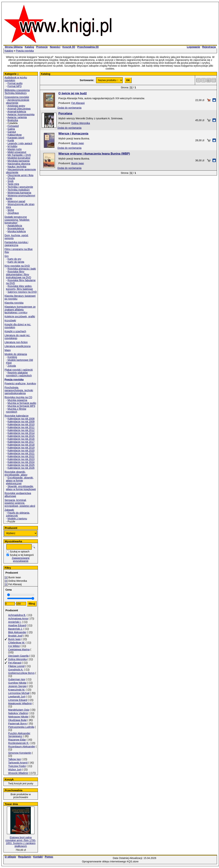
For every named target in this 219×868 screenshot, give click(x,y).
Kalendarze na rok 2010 (21, 424)
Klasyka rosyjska (14, 303)
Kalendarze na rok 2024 (21, 462)
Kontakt (38, 857)
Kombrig (12, 357)
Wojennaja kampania (19, 193)
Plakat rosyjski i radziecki (19, 370)
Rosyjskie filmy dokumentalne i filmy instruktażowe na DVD (19, 274)
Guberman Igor (17, 679)
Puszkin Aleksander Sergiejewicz (19, 735)
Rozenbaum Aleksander (22, 747)
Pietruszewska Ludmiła (21, 727)
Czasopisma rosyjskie (17, 97)
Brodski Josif (15, 636)
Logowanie (193, 47)
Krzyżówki (10, 320)
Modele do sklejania (16, 354)
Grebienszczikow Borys (21, 673)
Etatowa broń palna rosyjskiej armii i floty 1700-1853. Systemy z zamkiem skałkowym (21, 842)
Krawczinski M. (17, 690)
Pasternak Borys (17, 724)
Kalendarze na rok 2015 (21, 436)
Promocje (42, 47)
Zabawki (9, 510)
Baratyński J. (15, 629)
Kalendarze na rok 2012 (21, 430)
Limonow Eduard (18, 700)
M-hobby (13, 146)
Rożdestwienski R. (19, 743)
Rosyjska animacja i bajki (22, 269)
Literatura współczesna (17, 346)
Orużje (11, 178)
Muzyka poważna (17, 400)
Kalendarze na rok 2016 (21, 439)
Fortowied (13, 126)
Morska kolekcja (17, 231)
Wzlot (11, 210)
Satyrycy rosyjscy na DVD (22, 292)
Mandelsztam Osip (19, 710)
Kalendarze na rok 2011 (21, 427)
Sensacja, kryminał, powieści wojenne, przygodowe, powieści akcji (20, 503)
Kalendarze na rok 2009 (21, 422)
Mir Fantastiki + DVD (19, 155)
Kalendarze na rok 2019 (21, 448)
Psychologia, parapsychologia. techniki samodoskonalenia (19, 390)
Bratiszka (13, 120)
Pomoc (49, 857)
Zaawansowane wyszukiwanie (21, 559)
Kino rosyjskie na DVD (17, 266)
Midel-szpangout (17, 152)
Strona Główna (14, 47)
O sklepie (10, 857)
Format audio (15, 83)
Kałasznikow (15, 135)
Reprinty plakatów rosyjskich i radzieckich (19, 374)
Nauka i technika (17, 167)
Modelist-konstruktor (19, 158)
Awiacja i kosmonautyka (21, 114)
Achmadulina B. (17, 615)
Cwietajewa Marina (19, 649)
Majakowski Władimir (20, 703)
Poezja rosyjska (25, 51)
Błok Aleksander (17, 632)
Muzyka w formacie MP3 (21, 406)
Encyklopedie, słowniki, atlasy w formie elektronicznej (20, 481)
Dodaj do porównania (69, 108)
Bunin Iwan (14, 639)
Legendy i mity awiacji (20, 143)
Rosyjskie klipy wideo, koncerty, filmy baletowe (19, 288)
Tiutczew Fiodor (17, 766)
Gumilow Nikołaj (17, 683)
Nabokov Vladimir (18, 713)
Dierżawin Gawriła (18, 656)
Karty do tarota (16, 262)
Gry (7, 256)
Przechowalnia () (88, 47)
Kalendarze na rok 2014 (21, 433)
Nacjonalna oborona (19, 164)
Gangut (12, 132)
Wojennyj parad (16, 201)
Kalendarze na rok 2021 (21, 453)
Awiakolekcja (15, 226)
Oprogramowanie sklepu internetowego (104, 861)
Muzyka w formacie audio (22, 403)
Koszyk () (69, 47)
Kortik (11, 141)
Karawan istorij (16, 138)
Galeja (11, 129)
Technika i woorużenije (20, 187)
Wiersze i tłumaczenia (73, 134)
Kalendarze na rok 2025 (21, 465)
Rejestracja (209, 47)
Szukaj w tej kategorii (22, 555)
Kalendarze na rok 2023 (21, 459)
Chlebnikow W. (17, 643)
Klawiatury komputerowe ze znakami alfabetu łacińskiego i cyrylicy (20, 310)
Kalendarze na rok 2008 (21, 419)
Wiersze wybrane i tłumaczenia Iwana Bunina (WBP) (94, 154)
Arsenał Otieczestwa (19, 109)
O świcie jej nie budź (73, 93)
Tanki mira (13, 184)
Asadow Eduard (17, 625)
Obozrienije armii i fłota (20, 175)
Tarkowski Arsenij (18, 763)
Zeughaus (13, 213)
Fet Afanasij (15, 663)
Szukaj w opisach (20, 552)
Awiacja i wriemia (17, 117)
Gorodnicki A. (16, 670)
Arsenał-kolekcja (17, 112)
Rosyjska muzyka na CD (18, 397)
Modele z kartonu (17, 519)
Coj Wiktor (14, 646)
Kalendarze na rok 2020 (21, 450)
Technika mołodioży (18, 190)
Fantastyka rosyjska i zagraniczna (16, 244)
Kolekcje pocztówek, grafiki (20, 316)
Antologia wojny (16, 106)
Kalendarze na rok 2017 (21, 442)
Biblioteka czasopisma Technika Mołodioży (17, 92)
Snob (11, 181)
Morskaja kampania (19, 161)
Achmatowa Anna (18, 618)
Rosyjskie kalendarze (16, 416)
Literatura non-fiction (16, 342)
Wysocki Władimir (18, 773)
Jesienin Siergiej (17, 686)
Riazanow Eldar (17, 740)
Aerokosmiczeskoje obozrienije (18, 101)
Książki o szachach (15, 331)
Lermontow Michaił (19, 693)
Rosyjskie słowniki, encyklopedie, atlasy (16, 473)
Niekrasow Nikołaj (18, 717)
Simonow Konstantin (20, 753)
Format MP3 (15, 86)
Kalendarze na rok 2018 (21, 445)
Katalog (29, 47)
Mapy (8, 350)
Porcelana (65, 113)
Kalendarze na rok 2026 (21, 468)
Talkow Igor (15, 759)
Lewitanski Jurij (17, 697)
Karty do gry (14, 259)
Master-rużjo (15, 149)
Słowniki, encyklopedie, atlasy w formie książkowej (21, 488)
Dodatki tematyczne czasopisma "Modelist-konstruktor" (17, 220)
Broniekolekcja (16, 228)
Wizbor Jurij (15, 770)
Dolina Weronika (17, 659)
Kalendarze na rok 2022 (21, 456)
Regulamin (25, 857)
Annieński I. (15, 622)
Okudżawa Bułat (17, 720)
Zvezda (12, 366)
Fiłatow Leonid (16, 666)
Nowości (55, 47)
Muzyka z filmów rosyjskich (16, 410)
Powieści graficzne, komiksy (20, 383)
